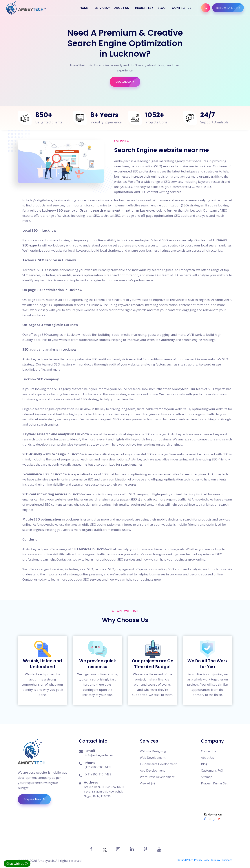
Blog (162, 8)
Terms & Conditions (222, 857)
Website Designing (153, 749)
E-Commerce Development (158, 762)
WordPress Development (157, 775)
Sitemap (207, 775)
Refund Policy (185, 857)
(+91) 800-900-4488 (98, 765)
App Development (152, 768)
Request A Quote (230, 8)
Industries (143, 8)
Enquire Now (37, 797)
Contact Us (181, 8)
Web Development (153, 755)
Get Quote (128, 82)
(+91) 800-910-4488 (98, 772)
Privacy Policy (202, 857)
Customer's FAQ (212, 768)
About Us (121, 8)
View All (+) (147, 781)
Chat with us (17, 864)
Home (84, 8)
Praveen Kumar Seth (215, 781)
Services (101, 8)
